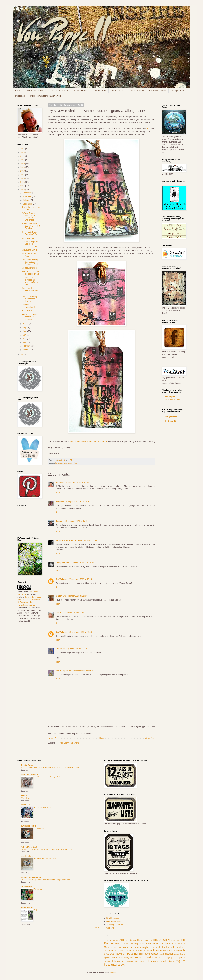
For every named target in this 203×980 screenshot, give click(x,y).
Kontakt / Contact (158, 91)
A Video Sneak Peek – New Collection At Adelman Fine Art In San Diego (50, 768)
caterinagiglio (27, 856)
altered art (178, 947)
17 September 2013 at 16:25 (80, 579)
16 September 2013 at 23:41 (86, 540)
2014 (23, 186)
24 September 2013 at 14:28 (81, 671)
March (26, 342)
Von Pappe (170, 397)
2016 (23, 178)
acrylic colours (150, 947)
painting (175, 958)
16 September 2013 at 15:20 (77, 502)
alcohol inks (164, 947)
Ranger (109, 943)
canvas (179, 950)
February (27, 346)
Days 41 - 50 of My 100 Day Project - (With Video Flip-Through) (46, 849)
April (25, 339)
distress (109, 954)
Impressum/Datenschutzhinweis (46, 96)
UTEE (131, 947)
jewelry (177, 954)
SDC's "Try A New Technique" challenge (88, 442)
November (27, 196)
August (26, 324)
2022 (23, 156)
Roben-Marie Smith (29, 847)
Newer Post (54, 738)
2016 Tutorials (99, 91)
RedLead (119, 944)
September (28, 204)
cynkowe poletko (28, 826)
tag (76, 463)
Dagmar (59, 521)
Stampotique (69, 463)
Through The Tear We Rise (45, 859)
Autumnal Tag (28, 238)
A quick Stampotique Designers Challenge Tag (31, 244)
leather (183, 954)
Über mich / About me (36, 91)
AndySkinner (131, 940)
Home (18, 91)
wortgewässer (171, 416)
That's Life (26, 805)
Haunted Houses (113, 921)
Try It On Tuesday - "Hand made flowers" (30, 299)
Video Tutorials (137, 91)
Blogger (113, 972)
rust (137, 961)
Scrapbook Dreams (29, 774)
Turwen (59, 649)
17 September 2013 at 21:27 (75, 596)
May (25, 335)
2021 (23, 160)
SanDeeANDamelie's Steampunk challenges (162, 944)
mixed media (144, 957)
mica (132, 958)
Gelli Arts (110, 928)
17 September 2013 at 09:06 (82, 562)
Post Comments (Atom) (69, 743)
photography (129, 961)
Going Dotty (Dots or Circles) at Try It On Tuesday (32, 226)
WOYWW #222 (29, 311)
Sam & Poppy (62, 671)
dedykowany (39, 828)
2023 (23, 152)
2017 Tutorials (118, 91)
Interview (176, 940)
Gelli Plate (168, 940)
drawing (119, 954)
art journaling (139, 950)
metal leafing (124, 958)
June (25, 331)
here (149, 128)
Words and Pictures (64, 540)
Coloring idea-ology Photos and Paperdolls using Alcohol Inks (45, 880)
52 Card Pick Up (111, 940)
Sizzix (108, 947)
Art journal (38, 889)
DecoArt (156, 940)
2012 (23, 354)
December (27, 193)
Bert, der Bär (171, 421)
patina (182, 957)
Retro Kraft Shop (131, 944)
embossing (130, 954)
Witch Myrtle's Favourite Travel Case (30, 291)
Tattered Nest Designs (31, 877)
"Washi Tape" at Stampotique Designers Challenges (29, 217)
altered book (126, 950)
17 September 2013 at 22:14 (72, 613)
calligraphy (171, 950)
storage (171, 961)
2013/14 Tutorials (60, 91)
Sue (57, 613)
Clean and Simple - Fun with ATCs (30, 233)
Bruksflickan (26, 887)
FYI (35, 910)
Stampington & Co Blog (116, 925)
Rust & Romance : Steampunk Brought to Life (52, 777)
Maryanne (60, 502)
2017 (23, 175)
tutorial (116, 965)
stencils (163, 961)
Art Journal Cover (30, 250)
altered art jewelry (112, 950)
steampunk (153, 961)
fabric (141, 954)
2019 (23, 167)
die (184, 950)
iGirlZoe (24, 796)
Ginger (59, 596)
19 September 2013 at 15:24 (75, 649)
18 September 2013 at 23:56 (80, 632)
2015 (23, 182)
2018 (23, 171)
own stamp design (162, 958)
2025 (23, 149)
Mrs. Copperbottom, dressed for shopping (31, 317)
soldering (143, 961)
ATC (122, 940)
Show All (96, 928)
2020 (23, 164)
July (25, 327)
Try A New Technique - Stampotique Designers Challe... (32, 262)
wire (123, 965)
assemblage (153, 950)
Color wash (143, 940)
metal (114, 957)
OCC (183, 940)
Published (20, 96)
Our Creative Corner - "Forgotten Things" (31, 273)
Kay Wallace (61, 579)
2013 (23, 189)
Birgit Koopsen (113, 918)
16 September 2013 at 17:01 (76, 521)
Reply (58, 493)
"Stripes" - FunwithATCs (29, 306)
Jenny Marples (62, 562)
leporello (107, 958)
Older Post (150, 738)
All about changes (30, 268)
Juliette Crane (27, 765)
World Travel (26, 798)
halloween (59, 463)
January (26, 350)
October (26, 200)
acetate (138, 947)
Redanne (60, 482)
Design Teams (178, 91)
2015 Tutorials (81, 91)
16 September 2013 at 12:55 (77, 482)
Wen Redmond (27, 908)
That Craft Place (121, 947)
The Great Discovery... (43, 807)
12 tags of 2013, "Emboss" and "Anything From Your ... (30, 281)
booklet (163, 950)
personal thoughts (113, 961)
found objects (151, 954)
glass (161, 954)
